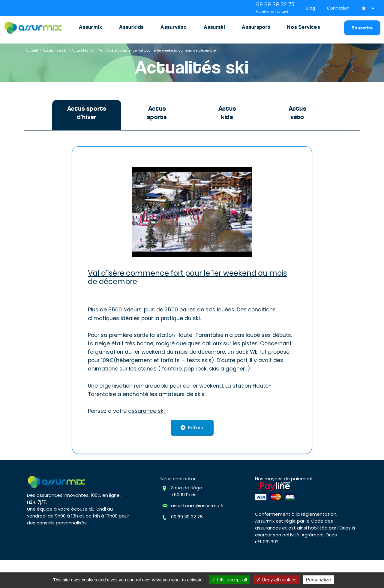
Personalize (319, 580)
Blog (311, 8)
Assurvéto (174, 27)
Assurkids (131, 27)
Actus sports (157, 113)
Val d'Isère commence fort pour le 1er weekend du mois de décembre (157, 50)
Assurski (214, 27)
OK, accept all (229, 580)
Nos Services (303, 27)
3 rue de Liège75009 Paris (187, 491)
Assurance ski (55, 50)
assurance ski (147, 411)
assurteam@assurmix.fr (197, 506)
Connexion (338, 8)
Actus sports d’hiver (87, 113)
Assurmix (91, 27)
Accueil (32, 50)
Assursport (256, 27)
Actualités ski (83, 50)
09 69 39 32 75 (187, 517)
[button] (368, 8)
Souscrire (362, 28)
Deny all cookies (277, 580)
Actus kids (227, 113)
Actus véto (297, 113)
